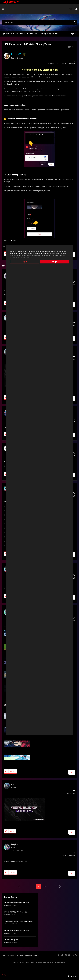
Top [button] (5, 975)
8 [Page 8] (33, 886)
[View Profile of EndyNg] (14, 844)
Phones (23, 34)
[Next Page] (60, 887)
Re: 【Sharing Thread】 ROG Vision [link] (48, 34)
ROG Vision (13, 241)
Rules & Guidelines (13, 84)
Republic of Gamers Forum (10, 34)
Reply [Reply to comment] (71, 772)
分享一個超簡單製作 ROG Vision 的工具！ (17, 912)
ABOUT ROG (5, 956)
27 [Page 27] (53, 886)
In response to (18, 850)
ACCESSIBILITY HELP (32, 956)
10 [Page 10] (45, 886)
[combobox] (39, 22)
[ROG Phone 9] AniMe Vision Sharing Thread (16, 903)
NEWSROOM (19, 956)
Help (71, 9)
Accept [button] (54, 262)
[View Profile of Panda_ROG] (16, 54)
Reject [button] (25, 262)
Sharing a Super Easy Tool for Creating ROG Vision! (18, 921)
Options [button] (74, 34)
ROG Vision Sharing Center (11, 940)
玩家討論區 (8, 915)
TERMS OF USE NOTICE (19, 963)
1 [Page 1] (25, 886)
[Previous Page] (19, 887)
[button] (39, 149)
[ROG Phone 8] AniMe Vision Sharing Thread (16, 931)
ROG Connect (31, 34)
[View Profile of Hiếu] (13, 784)
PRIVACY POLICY (31, 963)
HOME (12, 956)
